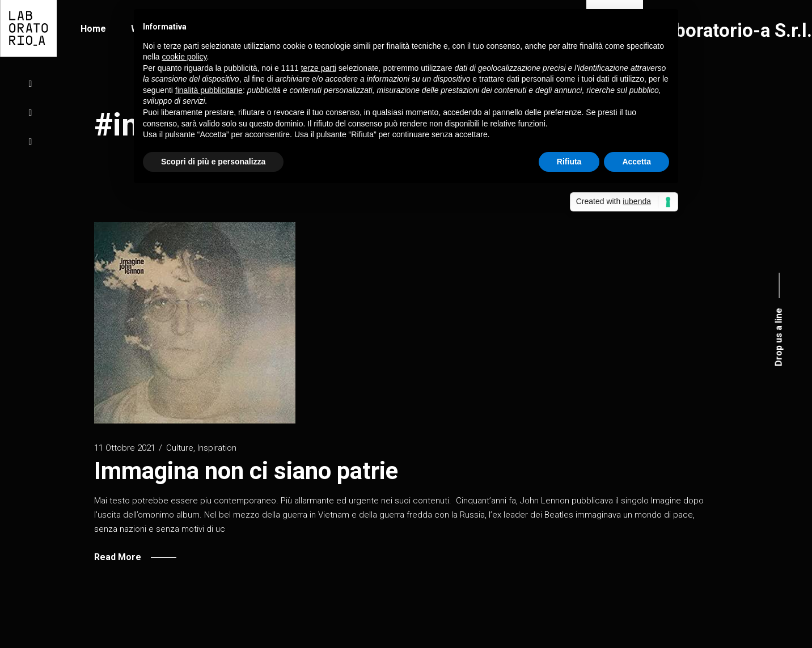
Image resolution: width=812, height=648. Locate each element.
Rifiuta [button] (569, 162)
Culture (180, 448)
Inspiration (217, 448)
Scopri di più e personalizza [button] (213, 162)
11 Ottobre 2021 (125, 448)
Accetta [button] (637, 162)
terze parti (319, 68)
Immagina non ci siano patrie (246, 471)
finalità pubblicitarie (209, 90)
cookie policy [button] (184, 57)
